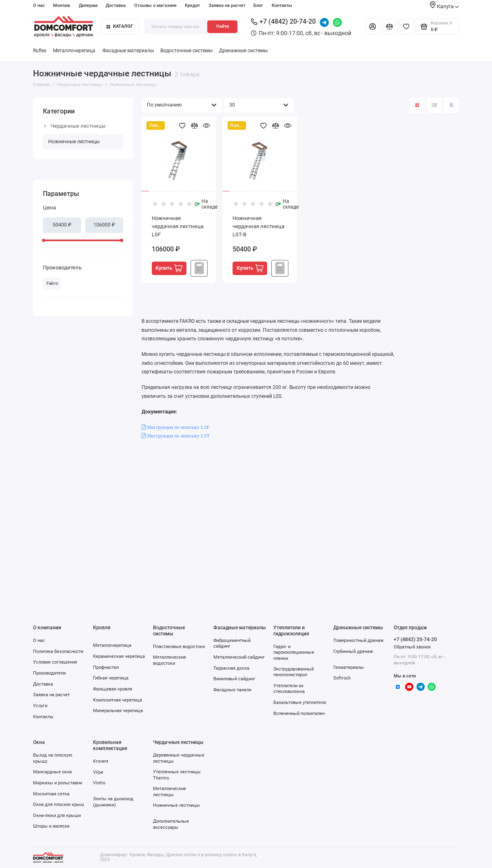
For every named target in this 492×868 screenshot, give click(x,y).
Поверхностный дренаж (358, 640)
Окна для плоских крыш (59, 804)
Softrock (342, 678)
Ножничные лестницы (74, 142)
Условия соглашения (55, 662)
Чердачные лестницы (75, 126)
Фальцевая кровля (113, 689)
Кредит (192, 6)
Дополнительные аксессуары (171, 824)
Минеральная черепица (118, 710)
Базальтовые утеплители (300, 702)
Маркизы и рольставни (58, 783)
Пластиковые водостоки (179, 646)
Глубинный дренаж (353, 651)
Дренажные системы (243, 51)
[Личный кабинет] (373, 27)
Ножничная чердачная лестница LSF (178, 226)
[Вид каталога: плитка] (417, 105)
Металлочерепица (74, 51)
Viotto (99, 783)
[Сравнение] (390, 27)
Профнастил (106, 667)
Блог (258, 6)
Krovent (101, 761)
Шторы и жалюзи (51, 826)
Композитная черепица (117, 700)
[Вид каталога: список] (434, 105)
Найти (223, 26)
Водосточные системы (186, 51)
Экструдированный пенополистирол (294, 672)
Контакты (282, 6)
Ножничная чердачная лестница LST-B (258, 226)
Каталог (120, 26)
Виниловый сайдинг (234, 679)
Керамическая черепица (119, 656)
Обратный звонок (412, 647)
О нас (39, 6)
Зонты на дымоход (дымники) (113, 801)
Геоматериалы (349, 667)
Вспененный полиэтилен (299, 713)
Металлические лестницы (170, 791)
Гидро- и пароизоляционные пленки (294, 652)
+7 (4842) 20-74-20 (283, 21)
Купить (169, 268)
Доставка (116, 6)
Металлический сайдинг (239, 657)
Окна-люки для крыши (57, 815)
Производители (49, 673)
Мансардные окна (52, 772)
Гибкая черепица (111, 678)
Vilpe (98, 772)
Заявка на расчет (227, 6)
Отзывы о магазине (155, 6)
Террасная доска (231, 668)
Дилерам (88, 6)
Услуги (40, 706)
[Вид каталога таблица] (451, 105)
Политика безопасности (58, 651)
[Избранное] (406, 27)
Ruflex (40, 51)
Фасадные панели (232, 690)
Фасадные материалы (128, 51)
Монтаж (62, 6)
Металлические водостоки (170, 660)
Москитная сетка (51, 794)
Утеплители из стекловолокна (289, 688)
